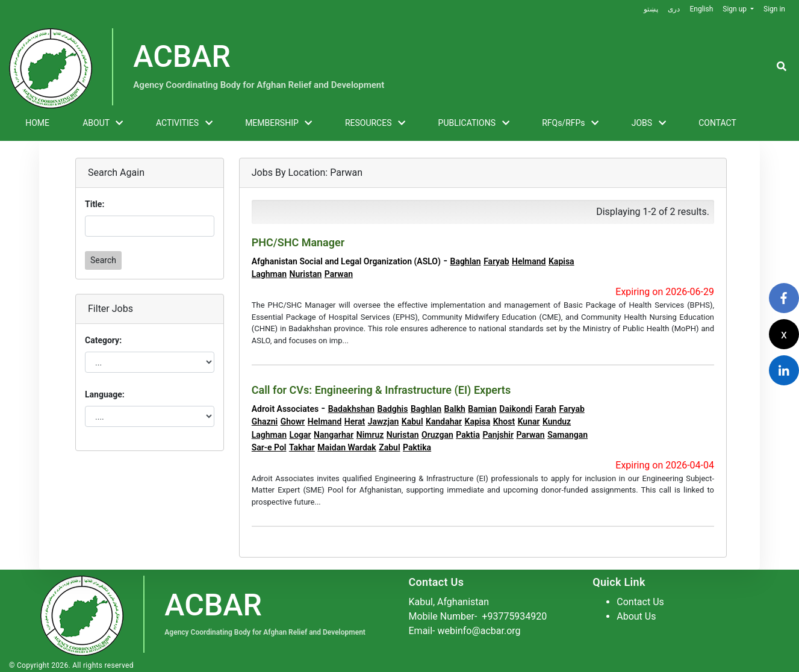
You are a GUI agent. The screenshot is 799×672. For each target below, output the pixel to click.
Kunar (529, 422)
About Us (636, 616)
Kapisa (561, 261)
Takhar (302, 447)
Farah (546, 409)
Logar (300, 435)
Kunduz (557, 422)
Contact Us (640, 602)
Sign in (774, 9)
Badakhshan (351, 409)
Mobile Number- (478, 616)
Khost (504, 422)
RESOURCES (375, 123)
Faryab (496, 261)
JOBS (649, 123)
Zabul (389, 447)
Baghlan (466, 261)
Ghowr (293, 422)
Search (103, 260)
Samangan (567, 435)
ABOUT (103, 123)
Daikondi (516, 409)
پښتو (651, 9)
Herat (355, 422)
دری (674, 9)
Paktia (468, 435)
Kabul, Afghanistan (449, 602)
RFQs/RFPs (570, 123)
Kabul (412, 422)
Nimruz (370, 435)
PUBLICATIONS (474, 123)
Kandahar (444, 422)
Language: (105, 394)
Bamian (482, 409)
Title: (95, 204)
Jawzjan (384, 422)
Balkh (455, 409)
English (701, 9)
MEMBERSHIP (278, 123)
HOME (37, 123)
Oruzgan (437, 435)
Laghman (269, 274)
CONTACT (717, 123)
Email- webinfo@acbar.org (465, 631)
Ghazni (265, 422)
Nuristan (306, 274)
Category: (103, 340)
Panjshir (498, 435)
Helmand (529, 261)
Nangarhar (334, 435)
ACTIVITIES (184, 123)
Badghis (393, 409)
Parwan (339, 274)
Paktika (417, 447)
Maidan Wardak (347, 447)
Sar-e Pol (269, 447)
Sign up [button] (735, 9)
